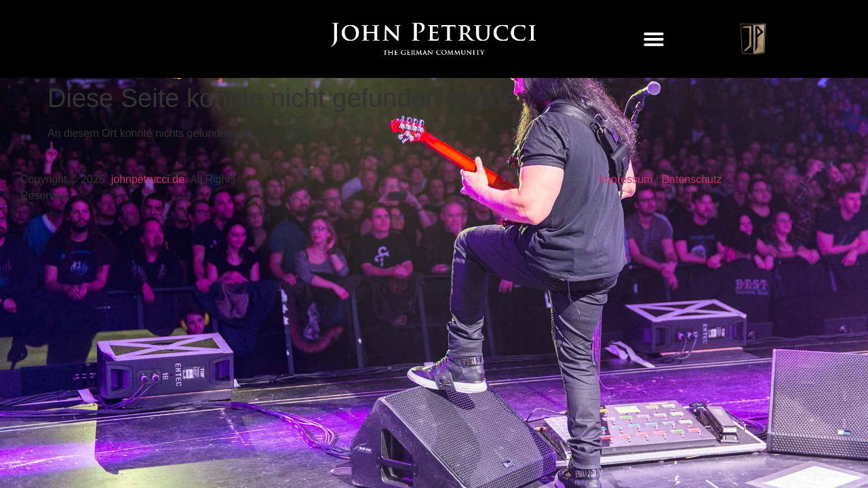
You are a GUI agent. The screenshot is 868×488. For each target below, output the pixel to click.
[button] (654, 39)
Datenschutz (691, 179)
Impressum (626, 179)
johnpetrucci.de (148, 179)
